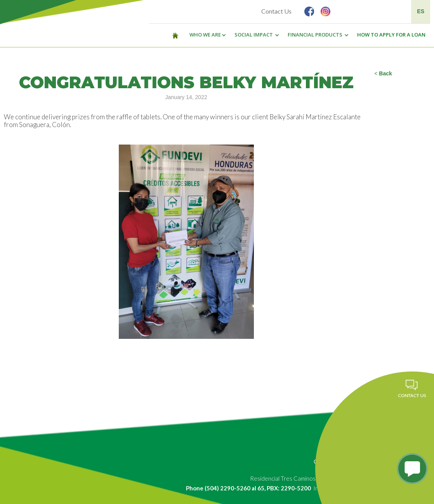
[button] (206, 35)
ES (421, 11)
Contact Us (276, 11)
